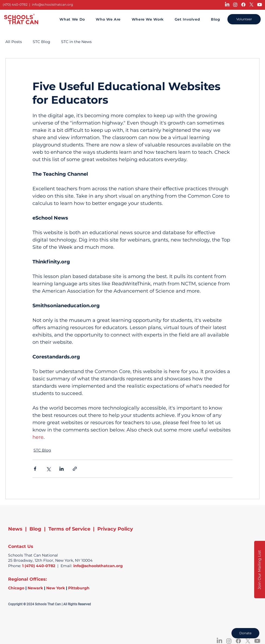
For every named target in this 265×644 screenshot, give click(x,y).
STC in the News (76, 42)
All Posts (14, 42)
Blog (35, 529)
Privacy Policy (115, 529)
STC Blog (42, 42)
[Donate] (245, 633)
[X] (251, 5)
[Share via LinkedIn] (62, 469)
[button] (260, 570)
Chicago (16, 588)
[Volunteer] (244, 19)
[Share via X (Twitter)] (48, 469)
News (15, 529)
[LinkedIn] (227, 5)
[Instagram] (235, 5)
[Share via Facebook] (35, 469)
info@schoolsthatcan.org (52, 4)
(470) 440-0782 (15, 4)
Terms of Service (69, 529)
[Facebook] (243, 5)
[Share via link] (75, 469)
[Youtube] (260, 5)
